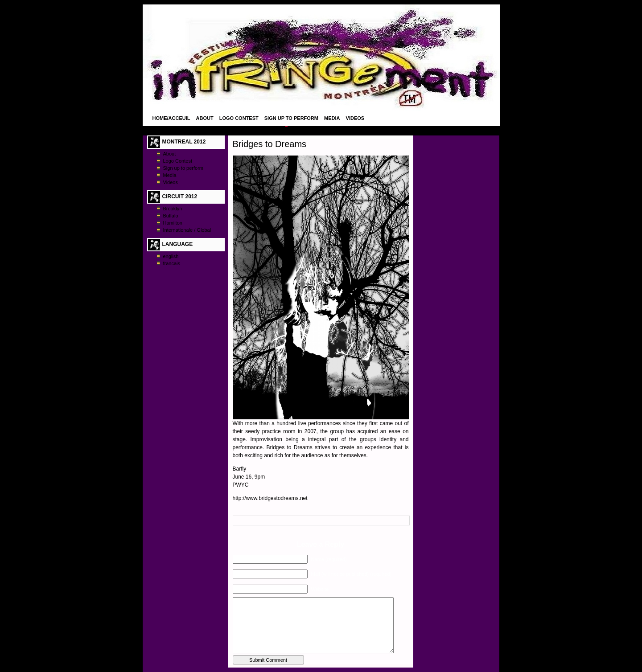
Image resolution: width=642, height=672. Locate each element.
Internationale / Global (187, 230)
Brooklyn (173, 209)
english (171, 256)
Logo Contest (239, 118)
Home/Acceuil (171, 118)
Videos (355, 118)
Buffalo (171, 216)
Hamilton (173, 223)
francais (172, 263)
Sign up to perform (291, 118)
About (205, 118)
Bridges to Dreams (270, 144)
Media (332, 118)
